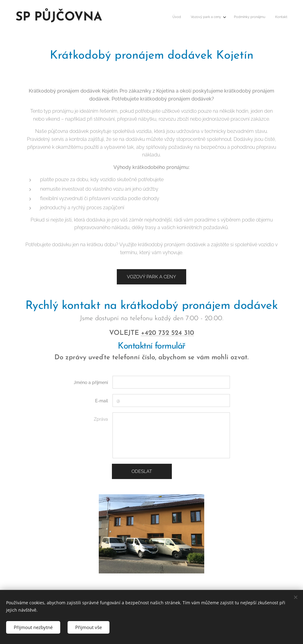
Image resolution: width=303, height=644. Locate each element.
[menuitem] (257, 17)
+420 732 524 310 (168, 333)
